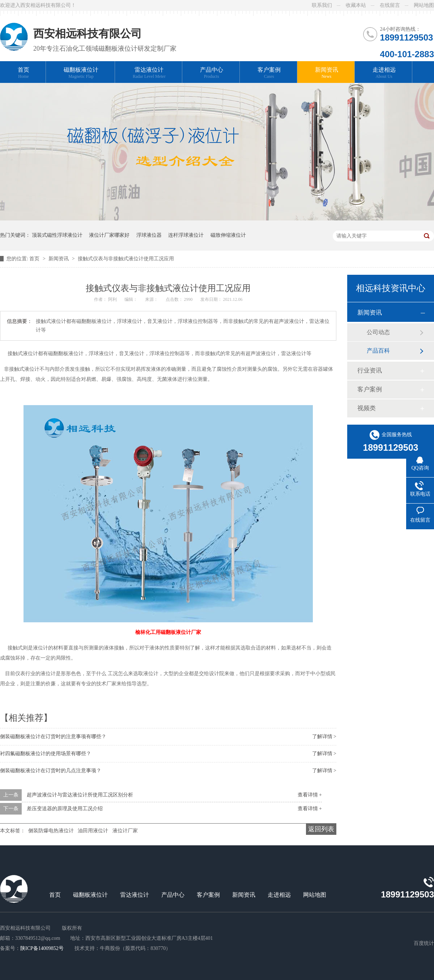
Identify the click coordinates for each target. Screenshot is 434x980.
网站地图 (424, 5)
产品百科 (378, 351)
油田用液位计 (93, 831)
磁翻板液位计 (81, 73)
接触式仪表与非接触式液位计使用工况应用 (126, 259)
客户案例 (269, 73)
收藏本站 (356, 5)
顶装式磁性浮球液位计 (57, 235)
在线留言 (390, 5)
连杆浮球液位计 (186, 235)
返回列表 (321, 829)
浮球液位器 (149, 235)
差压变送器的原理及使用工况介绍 (65, 809)
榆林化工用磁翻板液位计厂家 (168, 632)
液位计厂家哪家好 (109, 235)
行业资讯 (370, 371)
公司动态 (378, 332)
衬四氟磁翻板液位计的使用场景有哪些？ (46, 754)
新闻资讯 (327, 73)
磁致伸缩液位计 (228, 235)
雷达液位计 (149, 73)
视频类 (367, 408)
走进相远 (384, 73)
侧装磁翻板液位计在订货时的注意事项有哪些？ (53, 737)
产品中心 (212, 73)
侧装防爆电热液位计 (51, 831)
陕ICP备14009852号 (42, 948)
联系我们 (322, 5)
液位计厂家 (125, 831)
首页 (24, 73)
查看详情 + (310, 795)
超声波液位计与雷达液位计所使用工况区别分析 (80, 795)
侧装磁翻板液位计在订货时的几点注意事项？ (51, 771)
